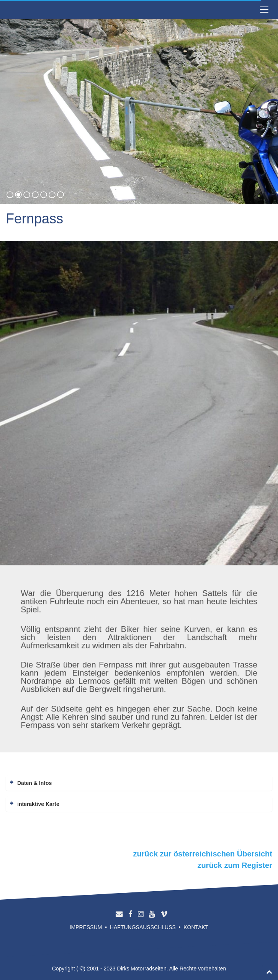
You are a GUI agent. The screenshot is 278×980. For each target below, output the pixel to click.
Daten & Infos (34, 783)
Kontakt (196, 927)
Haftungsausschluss (143, 927)
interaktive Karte (38, 804)
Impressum (86, 927)
